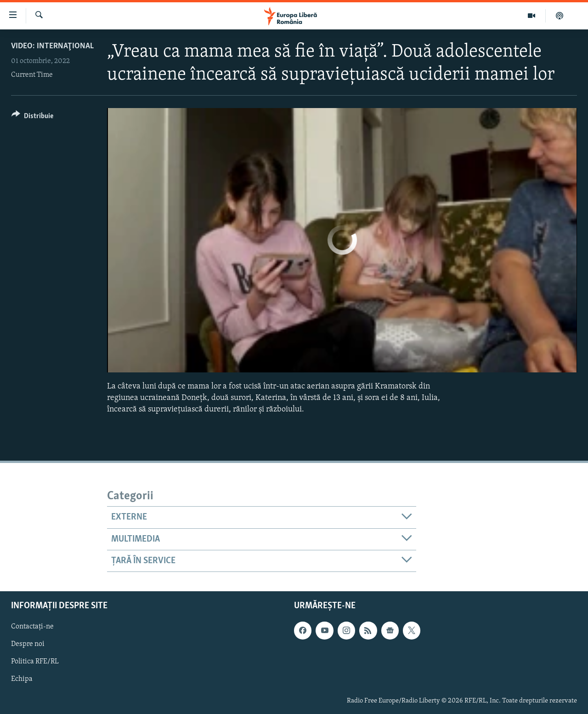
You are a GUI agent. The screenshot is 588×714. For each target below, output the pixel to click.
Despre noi (28, 645)
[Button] (32, 117)
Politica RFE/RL (35, 662)
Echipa (22, 680)
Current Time (32, 75)
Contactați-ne (32, 627)
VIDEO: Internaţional (52, 46)
